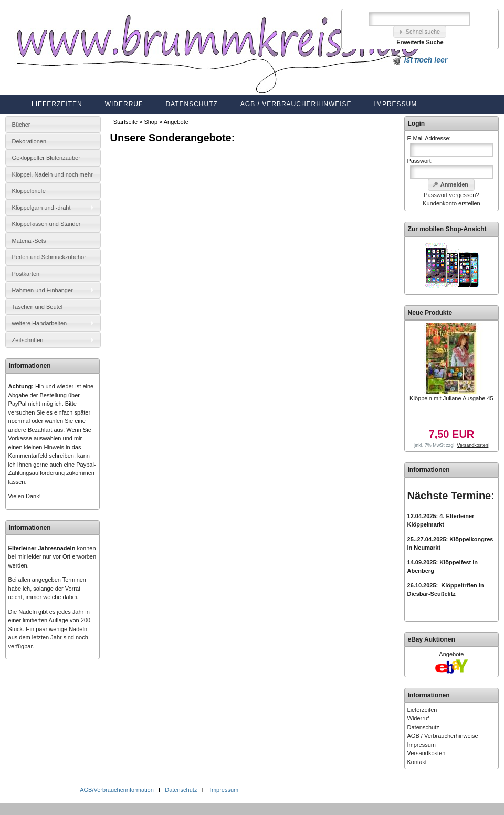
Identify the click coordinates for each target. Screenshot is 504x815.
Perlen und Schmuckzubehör (49, 257)
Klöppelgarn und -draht (41, 208)
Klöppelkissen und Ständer (46, 224)
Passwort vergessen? (451, 195)
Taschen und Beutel (38, 307)
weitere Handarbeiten (40, 323)
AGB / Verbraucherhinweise (296, 104)
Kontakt (417, 762)
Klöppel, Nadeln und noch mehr (52, 174)
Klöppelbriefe (29, 191)
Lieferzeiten (57, 104)
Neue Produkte (430, 313)
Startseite (125, 122)
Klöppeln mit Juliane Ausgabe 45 (451, 398)
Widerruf (124, 104)
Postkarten (26, 274)
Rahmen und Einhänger (43, 290)
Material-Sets (29, 241)
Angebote (176, 122)
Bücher (21, 125)
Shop (151, 122)
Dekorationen (29, 141)
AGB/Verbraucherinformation (118, 790)
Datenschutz (191, 104)
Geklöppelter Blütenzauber (46, 158)
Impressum (396, 104)
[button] (420, 32)
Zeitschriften (28, 340)
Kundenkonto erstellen (451, 203)
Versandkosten (427, 753)
